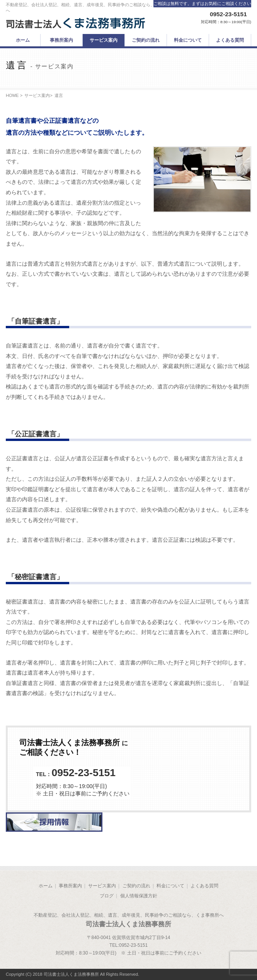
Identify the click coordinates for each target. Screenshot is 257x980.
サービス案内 (37, 95)
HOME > (14, 95)
